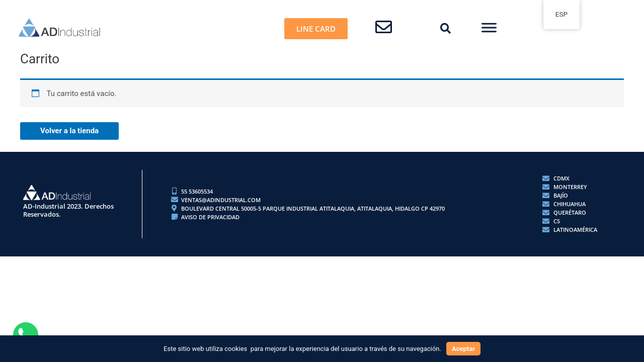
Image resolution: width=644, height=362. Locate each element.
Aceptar (463, 349)
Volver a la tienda (69, 131)
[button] (446, 29)
